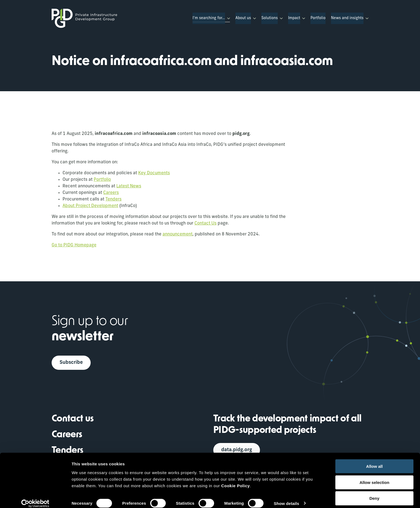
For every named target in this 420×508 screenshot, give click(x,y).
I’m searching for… (209, 18)
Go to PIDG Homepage (74, 245)
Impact (294, 18)
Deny (375, 492)
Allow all (375, 460)
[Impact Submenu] (303, 18)
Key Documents (154, 173)
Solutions (270, 18)
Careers (111, 193)
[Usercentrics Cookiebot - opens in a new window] (35, 497)
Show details (287, 497)
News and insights (347, 18)
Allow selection (374, 476)
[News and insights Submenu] (366, 18)
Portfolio (318, 18)
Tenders (113, 199)
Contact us (73, 420)
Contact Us (205, 223)
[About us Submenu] (253, 18)
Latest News (129, 186)
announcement (178, 234)
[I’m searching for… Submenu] (227, 18)
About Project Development (90, 206)
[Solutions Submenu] (280, 18)
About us (243, 18)
